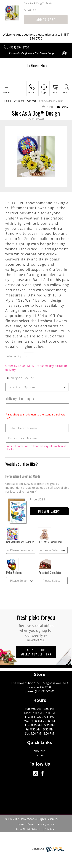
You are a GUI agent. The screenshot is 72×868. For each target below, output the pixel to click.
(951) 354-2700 (19, 47)
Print (48, 107)
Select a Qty (13, 356)
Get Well (32, 101)
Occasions (19, 101)
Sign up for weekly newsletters (36, 652)
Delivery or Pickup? (20, 378)
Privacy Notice (46, 824)
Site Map (50, 829)
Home (8, 101)
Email (63, 107)
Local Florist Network (28, 829)
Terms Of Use (26, 824)
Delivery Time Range (19, 399)
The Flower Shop (36, 65)
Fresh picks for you (36, 628)
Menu (6, 92)
